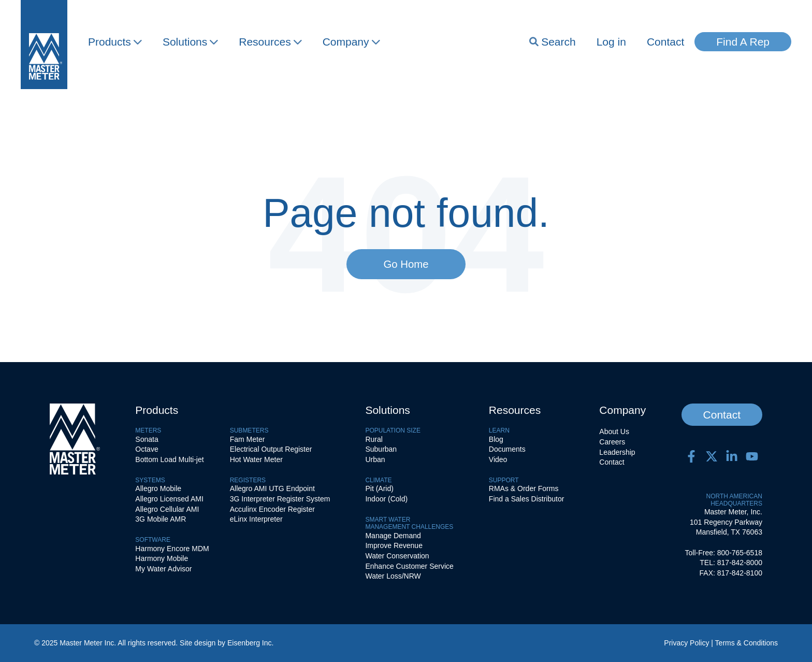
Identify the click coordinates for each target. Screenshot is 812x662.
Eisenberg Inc (250, 643)
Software (153, 540)
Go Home (406, 264)
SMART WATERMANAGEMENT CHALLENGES (409, 523)
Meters (148, 430)
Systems (150, 480)
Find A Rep (743, 42)
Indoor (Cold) (386, 499)
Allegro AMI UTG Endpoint (272, 488)
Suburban (381, 449)
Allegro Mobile (158, 488)
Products (115, 42)
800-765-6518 (740, 553)
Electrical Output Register (271, 449)
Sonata (147, 439)
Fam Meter (248, 439)
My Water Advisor (163, 569)
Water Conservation (397, 556)
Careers (612, 442)
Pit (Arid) (379, 488)
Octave (147, 449)
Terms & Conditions (746, 643)
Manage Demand (393, 536)
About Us (614, 431)
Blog (496, 439)
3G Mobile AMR (161, 519)
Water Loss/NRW (393, 576)
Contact (665, 42)
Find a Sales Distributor (527, 499)
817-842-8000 (740, 563)
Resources (270, 42)
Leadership (617, 452)
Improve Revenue (394, 545)
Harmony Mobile (162, 558)
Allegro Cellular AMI (167, 509)
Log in (611, 42)
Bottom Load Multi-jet (169, 459)
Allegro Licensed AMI (169, 499)
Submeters (249, 430)
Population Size (393, 430)
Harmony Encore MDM (172, 549)
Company (351, 42)
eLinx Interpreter (256, 519)
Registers (248, 480)
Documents (507, 449)
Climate (378, 480)
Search (553, 42)
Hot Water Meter (256, 459)
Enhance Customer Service (409, 566)
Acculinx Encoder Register (272, 509)
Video (498, 459)
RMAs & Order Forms (524, 488)
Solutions (190, 42)
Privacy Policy (686, 643)
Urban (375, 459)
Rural (374, 439)
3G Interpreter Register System (280, 499)
